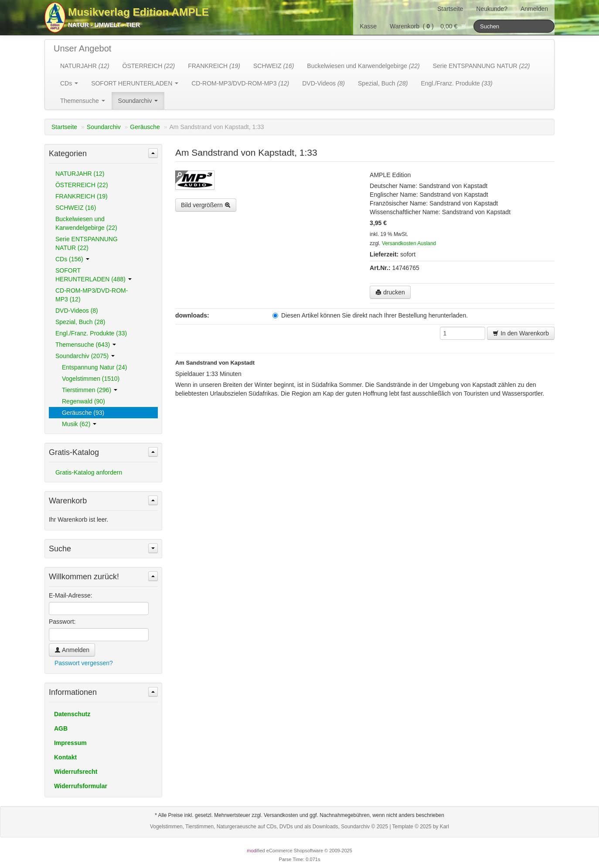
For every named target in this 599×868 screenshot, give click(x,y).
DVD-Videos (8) (77, 311)
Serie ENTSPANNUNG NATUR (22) (87, 243)
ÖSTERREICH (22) (82, 185)
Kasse (368, 26)
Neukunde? (492, 9)
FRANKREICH (214, 66)
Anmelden (534, 9)
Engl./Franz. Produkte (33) (91, 333)
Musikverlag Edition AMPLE (138, 12)
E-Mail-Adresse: (71, 595)
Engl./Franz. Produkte (456, 83)
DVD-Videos (323, 83)
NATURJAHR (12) (80, 174)
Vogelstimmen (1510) (91, 379)
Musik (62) (79, 424)
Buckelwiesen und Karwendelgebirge (363, 66)
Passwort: (62, 622)
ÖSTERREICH (149, 66)
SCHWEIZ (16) (76, 208)
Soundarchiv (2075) (85, 356)
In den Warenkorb (521, 333)
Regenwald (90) (83, 401)
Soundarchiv (138, 101)
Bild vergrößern (206, 205)
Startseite (450, 9)
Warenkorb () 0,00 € (428, 26)
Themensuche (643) (86, 345)
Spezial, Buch (383, 83)
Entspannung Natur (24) (94, 367)
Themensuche (83, 101)
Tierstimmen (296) (90, 390)
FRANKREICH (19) (82, 196)
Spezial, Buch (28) (80, 322)
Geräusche (145, 127)
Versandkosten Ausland (409, 243)
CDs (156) (72, 259)
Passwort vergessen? (84, 663)
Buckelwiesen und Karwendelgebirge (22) (86, 223)
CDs (69, 83)
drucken (390, 292)
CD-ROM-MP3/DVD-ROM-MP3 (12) (92, 295)
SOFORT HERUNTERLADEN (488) (94, 275)
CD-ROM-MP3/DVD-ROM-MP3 (240, 83)
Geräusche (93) (83, 413)
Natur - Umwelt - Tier (104, 25)
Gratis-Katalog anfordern (89, 472)
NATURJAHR (85, 66)
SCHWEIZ (274, 66)
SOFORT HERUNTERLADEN (135, 83)
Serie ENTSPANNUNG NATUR (482, 66)
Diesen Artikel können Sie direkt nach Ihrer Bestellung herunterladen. (370, 315)
